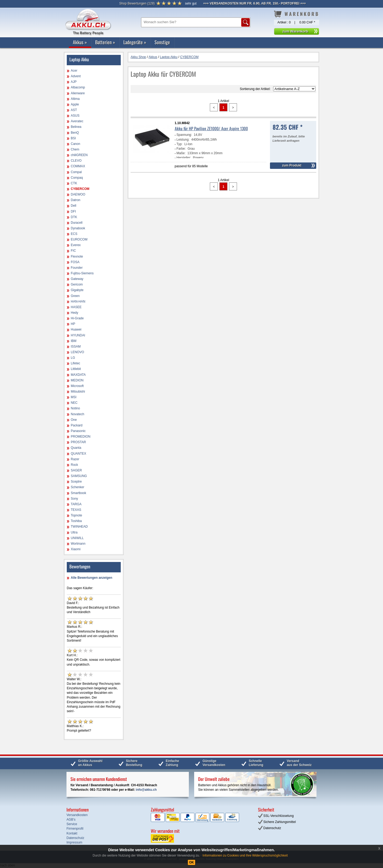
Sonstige (162, 42)
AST (74, 110)
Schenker (78, 487)
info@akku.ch (146, 790)
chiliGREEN (79, 155)
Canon (75, 144)
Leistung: (183, 140)
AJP (74, 82)
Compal (76, 172)
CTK (74, 183)
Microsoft (77, 386)
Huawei (76, 329)
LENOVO (77, 352)
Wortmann (78, 544)
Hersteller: (184, 158)
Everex (76, 245)
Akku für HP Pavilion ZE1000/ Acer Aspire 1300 (211, 128)
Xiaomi (76, 549)
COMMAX (78, 166)
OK (191, 862)
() (137, 3)
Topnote (76, 515)
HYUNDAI (78, 335)
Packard (77, 425)
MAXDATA (78, 375)
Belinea (76, 127)
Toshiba (76, 521)
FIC (73, 251)
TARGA (76, 504)
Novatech (78, 414)
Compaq (77, 178)
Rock (74, 465)
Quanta (76, 448)
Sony (74, 499)
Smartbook (78, 493)
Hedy (74, 313)
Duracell (77, 223)
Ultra (74, 532)
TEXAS (76, 510)
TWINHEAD (79, 527)
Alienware (78, 93)
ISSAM (76, 347)
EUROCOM (79, 239)
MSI (74, 397)
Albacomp (78, 87)
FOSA (75, 262)
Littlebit (76, 369)
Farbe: (181, 149)
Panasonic (78, 431)
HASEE (76, 307)
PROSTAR (78, 442)
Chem (75, 149)
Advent (76, 76)
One (74, 420)
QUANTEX (78, 454)
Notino (75, 408)
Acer (74, 71)
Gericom (77, 284)
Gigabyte (77, 290)
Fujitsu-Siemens (82, 273)
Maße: (181, 153)
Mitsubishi (78, 392)
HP (73, 324)
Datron (76, 200)
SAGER (76, 470)
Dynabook (78, 228)
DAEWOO (78, 194)
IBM (74, 341)
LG (73, 358)
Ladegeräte (135, 42)
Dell (74, 206)
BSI (73, 138)
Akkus (80, 42)
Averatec (77, 121)
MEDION (77, 380)
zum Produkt (292, 165)
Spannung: (184, 135)
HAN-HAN (78, 301)
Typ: (180, 144)
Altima (75, 99)
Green (75, 296)
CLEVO (76, 161)
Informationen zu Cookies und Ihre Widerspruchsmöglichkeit (245, 855)
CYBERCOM (80, 189)
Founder (77, 268)
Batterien (105, 42)
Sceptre (76, 482)
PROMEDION (81, 437)
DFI (73, 211)
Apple (75, 104)
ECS (74, 234)
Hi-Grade (77, 318)
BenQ (75, 133)
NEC (74, 403)
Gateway (77, 279)
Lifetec (75, 363)
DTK (74, 217)
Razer (75, 459)
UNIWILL (77, 538)
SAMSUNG (79, 476)
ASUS (75, 116)
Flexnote (77, 256)
